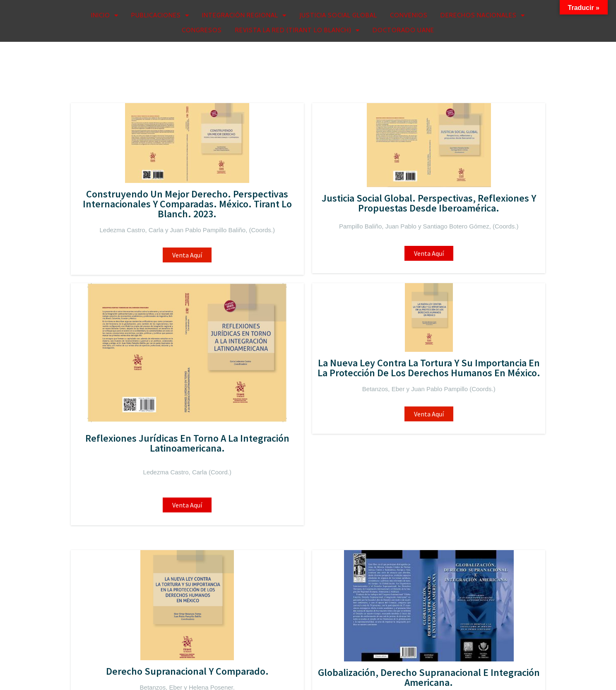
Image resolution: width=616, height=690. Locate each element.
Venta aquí (368, 276)
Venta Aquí (126, 279)
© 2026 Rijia (100, 675)
